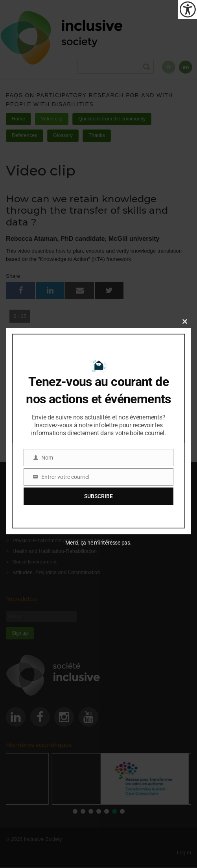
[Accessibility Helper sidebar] (188, 9)
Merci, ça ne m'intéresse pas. (98, 543)
